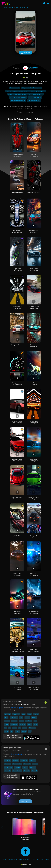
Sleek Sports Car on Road (17, 688)
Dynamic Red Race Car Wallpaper (17, 155)
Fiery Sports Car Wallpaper (34, 155)
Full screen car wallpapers (18, 101)
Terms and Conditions (22, 859)
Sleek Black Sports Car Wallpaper (34, 688)
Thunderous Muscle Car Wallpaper (34, 612)
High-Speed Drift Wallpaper (17, 269)
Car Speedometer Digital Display (17, 384)
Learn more (25, 801)
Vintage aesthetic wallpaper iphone (31, 88)
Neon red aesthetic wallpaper (18, 97)
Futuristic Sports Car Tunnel (17, 308)
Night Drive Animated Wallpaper (34, 650)
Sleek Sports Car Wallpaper (17, 536)
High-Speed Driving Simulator (34, 536)
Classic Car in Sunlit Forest (17, 574)
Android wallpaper (17, 708)
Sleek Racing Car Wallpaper (34, 460)
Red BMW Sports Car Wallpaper (17, 460)
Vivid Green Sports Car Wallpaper (34, 498)
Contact (4, 859)
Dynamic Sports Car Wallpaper (34, 269)
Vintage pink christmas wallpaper (18, 94)
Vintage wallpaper (22, 8)
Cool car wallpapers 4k (34, 101)
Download (25, 53)
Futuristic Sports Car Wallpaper (34, 422)
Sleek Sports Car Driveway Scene (34, 308)
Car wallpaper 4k (15, 88)
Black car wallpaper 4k (35, 97)
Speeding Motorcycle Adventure (34, 384)
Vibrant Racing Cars (17, 192)
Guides (47, 859)
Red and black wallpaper (36, 94)
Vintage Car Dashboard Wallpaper (17, 650)
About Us (11, 859)
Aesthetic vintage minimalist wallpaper (17, 91)
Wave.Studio (31, 68)
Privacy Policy (35, 859)
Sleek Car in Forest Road (34, 346)
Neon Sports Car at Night (17, 612)
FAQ (42, 859)
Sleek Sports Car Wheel (34, 192)
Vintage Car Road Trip (17, 345)
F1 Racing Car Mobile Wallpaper (17, 231)
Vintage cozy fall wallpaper (37, 91)
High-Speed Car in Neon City (34, 231)
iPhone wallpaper (17, 754)
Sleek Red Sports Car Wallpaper (17, 422)
